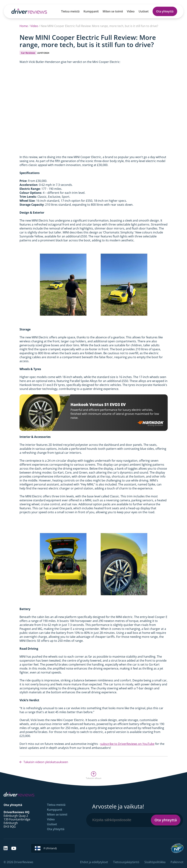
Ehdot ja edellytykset (94, 862)
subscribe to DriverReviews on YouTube (127, 744)
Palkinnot (177, 862)
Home (24, 26)
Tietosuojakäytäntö (126, 862)
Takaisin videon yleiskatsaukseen (44, 762)
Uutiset (144, 11)
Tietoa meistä (70, 11)
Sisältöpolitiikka (155, 862)
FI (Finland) (46, 848)
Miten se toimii (113, 11)
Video (131, 11)
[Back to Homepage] (29, 11)
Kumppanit (91, 11)
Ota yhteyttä (165, 11)
